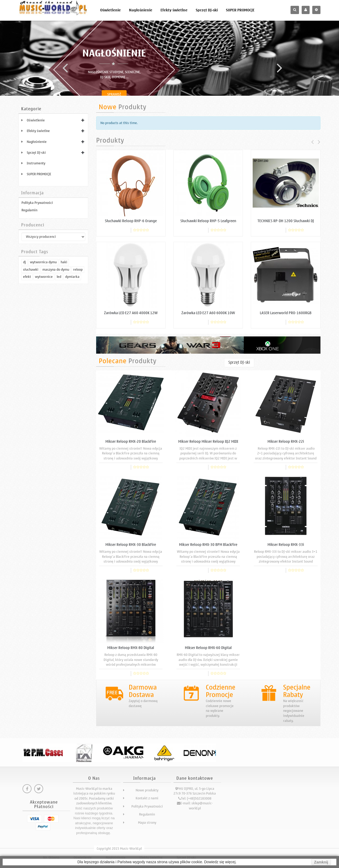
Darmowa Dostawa (143, 691)
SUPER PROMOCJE (240, 10)
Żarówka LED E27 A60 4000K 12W (131, 313)
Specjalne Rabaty (297, 691)
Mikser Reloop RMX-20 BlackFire (131, 442)
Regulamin (29, 210)
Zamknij (321, 862)
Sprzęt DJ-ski (207, 10)
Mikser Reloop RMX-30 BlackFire (131, 545)
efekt (27, 352)
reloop (78, 344)
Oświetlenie (110, 10)
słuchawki (31, 344)
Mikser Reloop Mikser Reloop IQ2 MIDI (208, 442)
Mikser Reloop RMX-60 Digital (208, 648)
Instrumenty (36, 163)
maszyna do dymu (56, 344)
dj (24, 337)
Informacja (32, 193)
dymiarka (72, 352)
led (59, 352)
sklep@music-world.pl (201, 806)
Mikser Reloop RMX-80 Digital (131, 648)
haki (64, 337)
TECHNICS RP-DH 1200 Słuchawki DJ (286, 221)
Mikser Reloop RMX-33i (286, 545)
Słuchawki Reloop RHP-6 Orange (131, 221)
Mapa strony (147, 823)
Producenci (33, 225)
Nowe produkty (147, 790)
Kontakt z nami (147, 798)
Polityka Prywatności (37, 203)
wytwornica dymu (43, 337)
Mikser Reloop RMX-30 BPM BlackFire (208, 545)
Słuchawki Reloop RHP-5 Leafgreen (208, 221)
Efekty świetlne (174, 10)
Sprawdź (114, 94)
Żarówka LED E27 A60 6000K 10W (208, 313)
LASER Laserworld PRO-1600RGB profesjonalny (286, 315)
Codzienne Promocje (221, 691)
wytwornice (44, 352)
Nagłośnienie (141, 10)
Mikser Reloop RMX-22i (286, 442)
